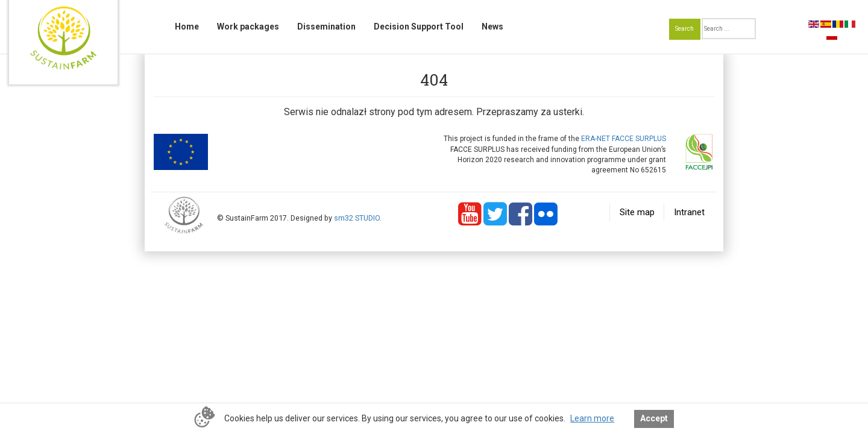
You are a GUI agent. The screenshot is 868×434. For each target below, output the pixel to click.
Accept (654, 418)
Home (187, 27)
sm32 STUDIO (357, 218)
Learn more (592, 418)
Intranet (689, 212)
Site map (637, 212)
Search (684, 29)
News (492, 27)
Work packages (248, 27)
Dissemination (326, 27)
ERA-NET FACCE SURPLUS (624, 139)
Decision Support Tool (419, 27)
